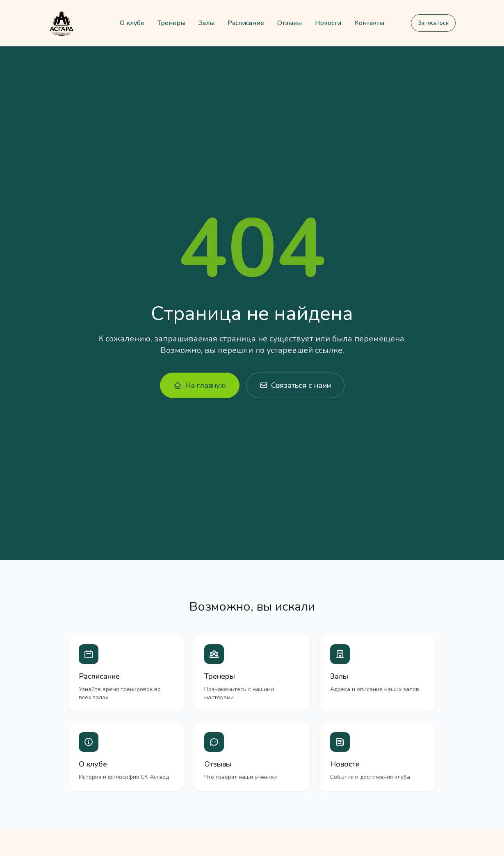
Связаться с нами (295, 385)
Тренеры (171, 23)
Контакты (369, 23)
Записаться (433, 23)
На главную (200, 385)
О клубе (132, 23)
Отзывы (290, 23)
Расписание (246, 23)
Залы (206, 23)
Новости (328, 23)
